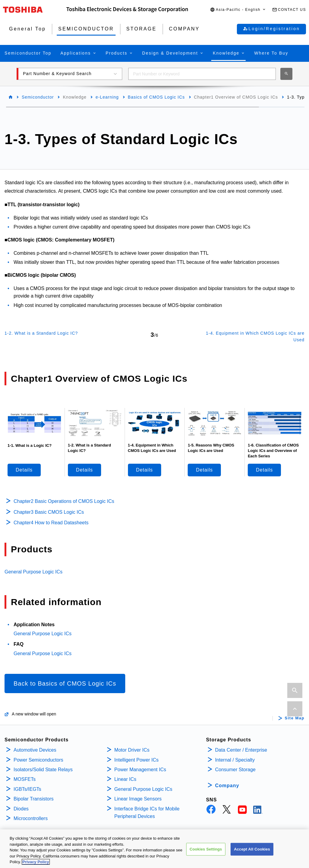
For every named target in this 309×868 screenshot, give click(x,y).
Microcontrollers (31, 818)
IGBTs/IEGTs (27, 789)
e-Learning (107, 97)
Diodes (21, 809)
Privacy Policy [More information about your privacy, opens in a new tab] (36, 865)
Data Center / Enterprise (241, 750)
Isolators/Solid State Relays (43, 770)
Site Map (295, 718)
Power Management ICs (140, 770)
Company (227, 786)
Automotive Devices (35, 750)
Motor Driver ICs (132, 750)
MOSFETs (25, 779)
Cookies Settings (206, 852)
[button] (238, 10)
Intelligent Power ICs (137, 760)
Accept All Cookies (252, 852)
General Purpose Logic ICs (33, 572)
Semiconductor (38, 97)
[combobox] (202, 74)
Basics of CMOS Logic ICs (156, 97)
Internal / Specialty (235, 760)
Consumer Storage (235, 770)
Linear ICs (125, 779)
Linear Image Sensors (138, 799)
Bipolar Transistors (34, 799)
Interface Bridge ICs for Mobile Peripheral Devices (147, 813)
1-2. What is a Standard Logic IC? (41, 333)
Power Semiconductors (38, 760)
